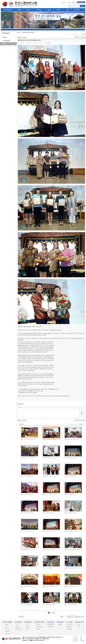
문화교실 (49, 10)
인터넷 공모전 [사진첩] (28, 32)
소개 (17, 624)
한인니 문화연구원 (8, 10)
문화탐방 (19, 10)
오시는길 (7, 629)
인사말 (7, 624)
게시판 (78, 624)
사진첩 (67, 10)
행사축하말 (69, 629)
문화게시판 (77, 10)
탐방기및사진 (18, 629)
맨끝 (54, 613)
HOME (18, 32)
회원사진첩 (69, 627)
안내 (7, 627)
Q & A (78, 627)
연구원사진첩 (69, 624)
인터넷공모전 (39, 10)
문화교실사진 (50, 627)
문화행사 (59, 10)
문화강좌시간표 (51, 624)
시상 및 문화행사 (6, 41)
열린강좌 (28, 10)
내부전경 (7, 631)
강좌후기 (28, 629)
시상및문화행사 (39, 627)
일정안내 (5, 37)
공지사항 (7, 634)
